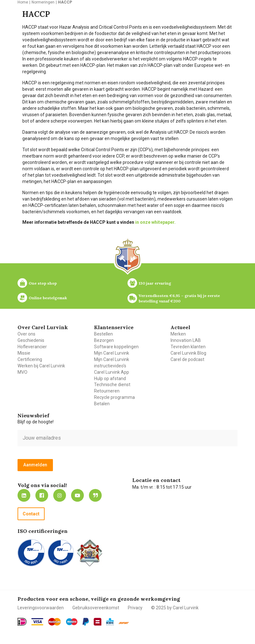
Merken (178, 334)
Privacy (135, 608)
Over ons (26, 334)
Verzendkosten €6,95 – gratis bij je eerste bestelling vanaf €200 (180, 298)
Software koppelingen (116, 347)
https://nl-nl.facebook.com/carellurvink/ (42, 495)
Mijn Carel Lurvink (112, 353)
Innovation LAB (186, 340)
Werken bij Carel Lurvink (41, 366)
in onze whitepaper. (155, 222)
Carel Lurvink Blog (188, 353)
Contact (31, 514)
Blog (95, 495)
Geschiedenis (31, 340)
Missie (24, 353)
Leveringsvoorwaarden (41, 608)
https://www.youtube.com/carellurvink (77, 495)
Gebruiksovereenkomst (96, 608)
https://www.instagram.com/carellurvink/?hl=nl (60, 495)
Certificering (30, 359)
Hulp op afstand (110, 379)
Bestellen (103, 334)
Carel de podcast (187, 359)
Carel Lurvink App (112, 372)
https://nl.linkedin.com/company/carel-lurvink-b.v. (24, 495)
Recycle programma (114, 397)
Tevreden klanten (188, 347)
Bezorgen (104, 340)
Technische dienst (112, 385)
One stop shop (43, 283)
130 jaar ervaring (155, 283)
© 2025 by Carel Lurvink (175, 608)
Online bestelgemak (48, 298)
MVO (22, 372)
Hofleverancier (32, 347)
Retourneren (107, 391)
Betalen (102, 404)
